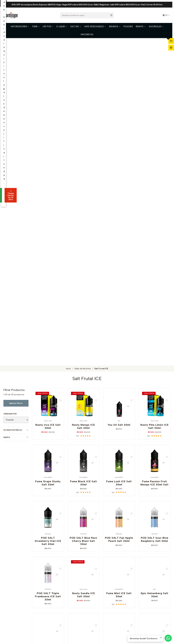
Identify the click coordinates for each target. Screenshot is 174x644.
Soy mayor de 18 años (70, 330)
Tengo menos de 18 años (103, 330)
